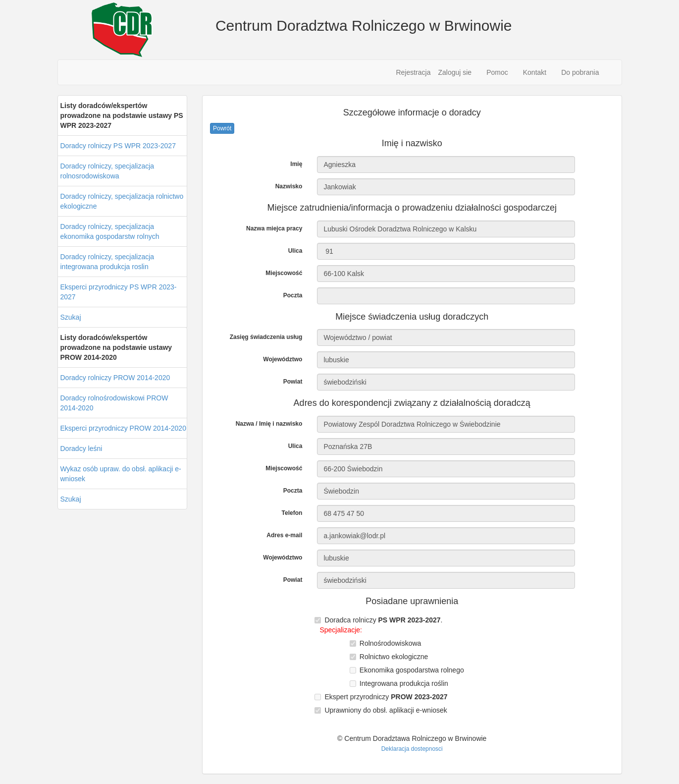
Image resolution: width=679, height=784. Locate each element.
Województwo (283, 359)
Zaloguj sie (455, 72)
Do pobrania (580, 72)
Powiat (293, 382)
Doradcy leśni (81, 448)
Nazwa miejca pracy (274, 228)
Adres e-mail (284, 535)
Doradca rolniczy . (383, 620)
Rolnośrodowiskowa (391, 643)
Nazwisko (289, 186)
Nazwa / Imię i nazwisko (269, 424)
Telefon (292, 513)
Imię (296, 164)
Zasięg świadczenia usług (266, 337)
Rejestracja (413, 72)
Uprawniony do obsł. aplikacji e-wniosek (386, 710)
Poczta (293, 295)
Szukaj (71, 317)
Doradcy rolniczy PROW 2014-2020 (115, 378)
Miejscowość (284, 273)
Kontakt (535, 72)
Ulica (295, 251)
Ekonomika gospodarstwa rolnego (412, 670)
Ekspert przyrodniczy (386, 697)
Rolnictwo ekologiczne (394, 657)
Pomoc (497, 72)
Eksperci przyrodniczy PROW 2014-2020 (123, 428)
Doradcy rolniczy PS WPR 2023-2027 (118, 146)
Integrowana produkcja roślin (404, 683)
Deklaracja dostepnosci (412, 749)
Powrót (222, 128)
